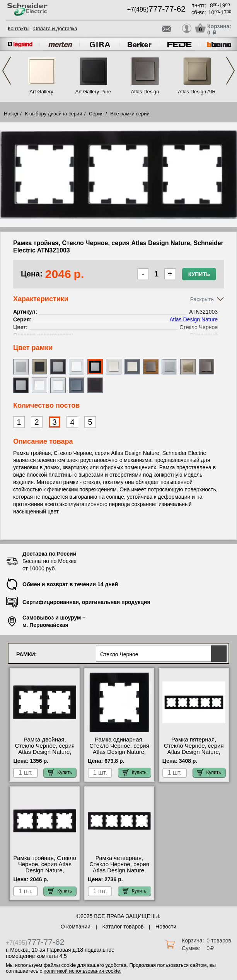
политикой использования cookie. (83, 971)
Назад (11, 114)
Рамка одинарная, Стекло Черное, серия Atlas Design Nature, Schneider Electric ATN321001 (119, 752)
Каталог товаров (123, 927)
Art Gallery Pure (93, 92)
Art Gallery (41, 92)
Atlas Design (145, 92)
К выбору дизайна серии (54, 114)
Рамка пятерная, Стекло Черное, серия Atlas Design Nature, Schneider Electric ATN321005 (194, 752)
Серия (96, 114)
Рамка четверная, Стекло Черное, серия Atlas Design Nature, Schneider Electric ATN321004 (119, 870)
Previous (7, 71)
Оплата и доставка (55, 28)
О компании (76, 927)
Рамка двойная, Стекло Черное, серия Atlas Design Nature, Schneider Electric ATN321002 (45, 752)
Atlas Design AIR (197, 92)
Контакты (19, 28)
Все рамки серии (130, 114)
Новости (166, 927)
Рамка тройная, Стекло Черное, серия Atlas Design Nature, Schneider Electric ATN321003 (45, 870)
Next (230, 71)
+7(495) (156, 9)
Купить (199, 274)
